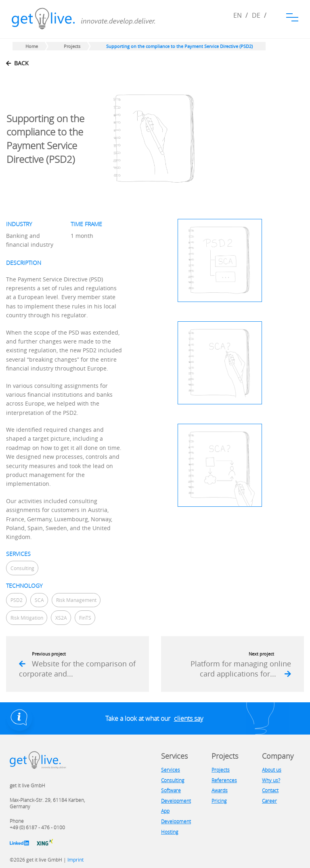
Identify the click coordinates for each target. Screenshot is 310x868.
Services (171, 770)
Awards (220, 790)
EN (238, 15)
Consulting (173, 780)
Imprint (75, 860)
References (224, 780)
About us (272, 770)
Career (269, 801)
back (17, 63)
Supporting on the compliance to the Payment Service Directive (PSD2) (179, 46)
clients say (189, 718)
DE (256, 15)
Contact (270, 790)
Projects (72, 46)
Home (32, 46)
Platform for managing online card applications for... (241, 669)
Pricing (219, 801)
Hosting (170, 832)
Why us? (271, 780)
